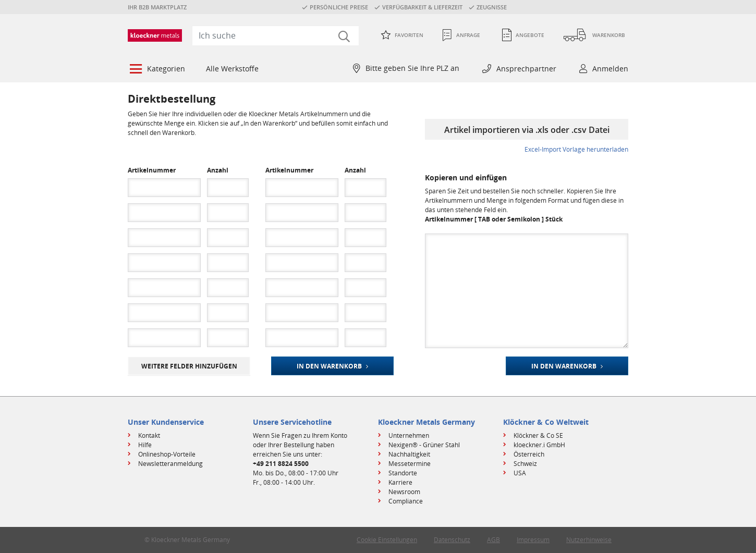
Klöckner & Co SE (538, 435)
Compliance (406, 501)
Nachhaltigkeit (409, 454)
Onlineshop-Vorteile (167, 454)
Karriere (400, 482)
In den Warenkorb (329, 366)
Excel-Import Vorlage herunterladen (576, 149)
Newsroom (404, 492)
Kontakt (149, 435)
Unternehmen (409, 435)
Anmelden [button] (610, 69)
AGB (493, 540)
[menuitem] (156, 70)
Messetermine (410, 464)
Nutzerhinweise (589, 540)
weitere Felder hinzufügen (189, 366)
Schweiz (525, 464)
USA (520, 473)
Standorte (403, 473)
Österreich (529, 454)
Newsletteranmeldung (170, 464)
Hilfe (145, 445)
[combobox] (276, 35)
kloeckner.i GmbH (539, 445)
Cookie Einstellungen (387, 540)
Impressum (533, 540)
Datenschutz (452, 540)
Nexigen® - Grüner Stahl (424, 445)
